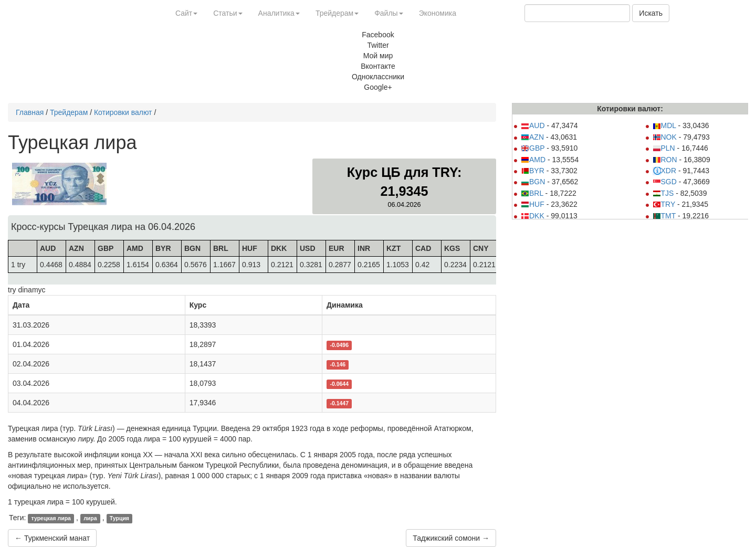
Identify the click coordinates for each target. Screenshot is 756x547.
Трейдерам (337, 13)
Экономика (438, 13)
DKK (533, 216)
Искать (651, 13)
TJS (663, 193)
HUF (533, 204)
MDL (664, 125)
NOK (665, 137)
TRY (664, 204)
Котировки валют (123, 112)
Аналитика (279, 13)
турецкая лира (51, 518)
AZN (532, 137)
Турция (119, 518)
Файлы (388, 13)
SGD (665, 182)
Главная (30, 112)
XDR (665, 171)
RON (665, 160)
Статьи (228, 13)
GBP (533, 148)
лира (90, 518)
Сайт (186, 13)
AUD (533, 125)
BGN (533, 182)
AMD (533, 160)
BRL (532, 193)
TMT (664, 216)
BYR (533, 171)
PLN (664, 148)
